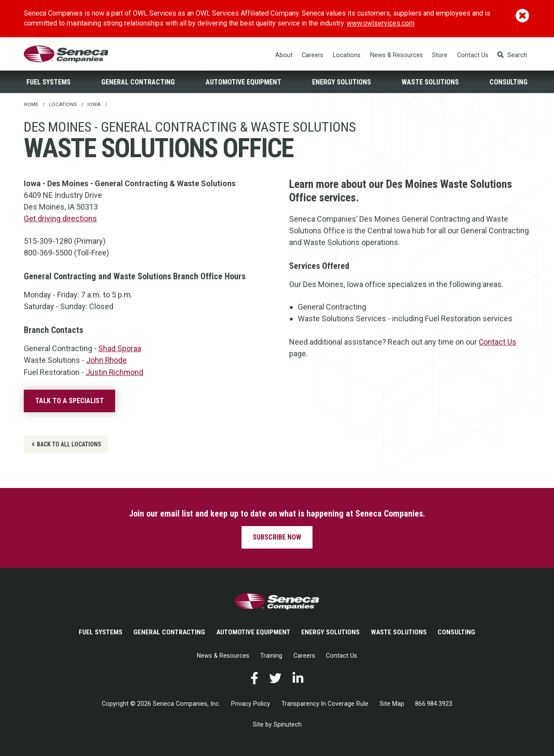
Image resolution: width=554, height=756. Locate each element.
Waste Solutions (430, 83)
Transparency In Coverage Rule (325, 705)
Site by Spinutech (277, 726)
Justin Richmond (115, 373)
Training (272, 657)
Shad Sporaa (120, 349)
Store (440, 56)
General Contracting (138, 83)
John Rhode (107, 361)
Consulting (509, 83)
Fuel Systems (48, 83)
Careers (313, 56)
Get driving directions (60, 220)
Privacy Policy (251, 705)
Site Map (392, 705)
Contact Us (473, 56)
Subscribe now (277, 537)
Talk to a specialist (69, 401)
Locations (347, 56)
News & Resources (396, 56)
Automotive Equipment (243, 83)
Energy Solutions (341, 83)
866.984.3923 (434, 705)
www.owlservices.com (381, 23)
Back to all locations (66, 444)
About (284, 56)
